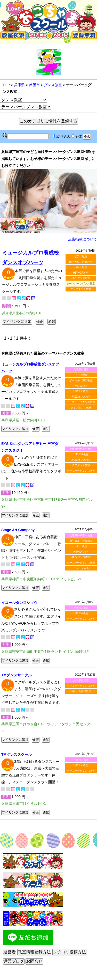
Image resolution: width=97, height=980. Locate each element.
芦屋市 (34, 85)
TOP (6, 85)
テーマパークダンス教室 (81, 402)
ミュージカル (81, 568)
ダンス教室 (53, 85)
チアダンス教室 (81, 465)
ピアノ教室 (81, 256)
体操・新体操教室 (81, 691)
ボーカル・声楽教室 (81, 262)
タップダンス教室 (81, 289)
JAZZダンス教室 (81, 278)
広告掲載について (83, 239)
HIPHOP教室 (81, 273)
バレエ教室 (81, 267)
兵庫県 (19, 85)
